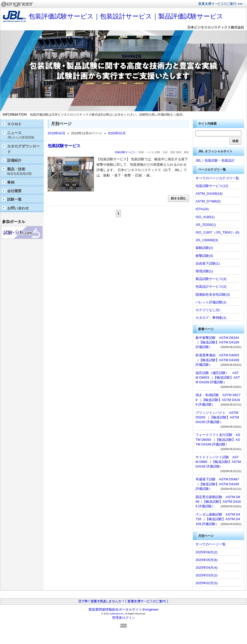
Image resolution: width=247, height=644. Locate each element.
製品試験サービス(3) (211, 279)
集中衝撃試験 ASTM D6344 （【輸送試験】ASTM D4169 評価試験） (217, 342)
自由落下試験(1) (208, 263)
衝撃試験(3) (204, 256)
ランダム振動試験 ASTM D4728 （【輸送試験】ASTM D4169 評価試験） (218, 519)
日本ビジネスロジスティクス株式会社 (216, 27)
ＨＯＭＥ (14, 124)
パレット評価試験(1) (211, 302)
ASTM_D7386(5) (208, 201)
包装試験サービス (64, 146)
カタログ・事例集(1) (211, 318)
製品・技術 (24, 171)
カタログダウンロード (23, 149)
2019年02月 (56, 133)
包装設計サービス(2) (211, 287)
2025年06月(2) (206, 552)
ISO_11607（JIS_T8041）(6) (218, 232)
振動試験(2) (204, 248)
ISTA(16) (202, 209)
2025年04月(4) (206, 568)
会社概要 (14, 191)
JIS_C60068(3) (207, 240)
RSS (124, 626)
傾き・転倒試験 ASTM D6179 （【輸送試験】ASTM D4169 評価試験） (218, 400)
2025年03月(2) (206, 575)
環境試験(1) (204, 271)
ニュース (24, 135)
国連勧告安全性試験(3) (213, 295)
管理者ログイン (124, 618)
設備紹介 (14, 160)
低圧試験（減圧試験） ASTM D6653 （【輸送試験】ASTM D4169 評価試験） (218, 377)
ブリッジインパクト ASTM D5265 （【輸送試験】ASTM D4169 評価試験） (217, 417)
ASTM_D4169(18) (209, 194)
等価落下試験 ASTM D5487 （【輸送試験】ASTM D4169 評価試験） (217, 484)
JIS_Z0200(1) (206, 225)
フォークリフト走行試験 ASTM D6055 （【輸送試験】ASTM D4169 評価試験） (218, 439)
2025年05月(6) (206, 560)
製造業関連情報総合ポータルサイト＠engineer (123, 609)
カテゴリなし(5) (208, 310)
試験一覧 (14, 199)
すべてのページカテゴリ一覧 (217, 178)
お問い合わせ (18, 208)
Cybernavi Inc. (117, 614)
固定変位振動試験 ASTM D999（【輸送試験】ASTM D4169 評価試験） (218, 502)
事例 (11, 182)
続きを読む (179, 198)
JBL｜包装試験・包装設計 (215, 160)
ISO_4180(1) (205, 217)
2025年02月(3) (206, 583)
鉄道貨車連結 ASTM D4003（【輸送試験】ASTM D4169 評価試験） (217, 360)
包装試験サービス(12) (212, 186)
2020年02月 (117, 133)
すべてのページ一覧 (211, 544)
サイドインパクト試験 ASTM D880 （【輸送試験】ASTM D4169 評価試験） (218, 462)
